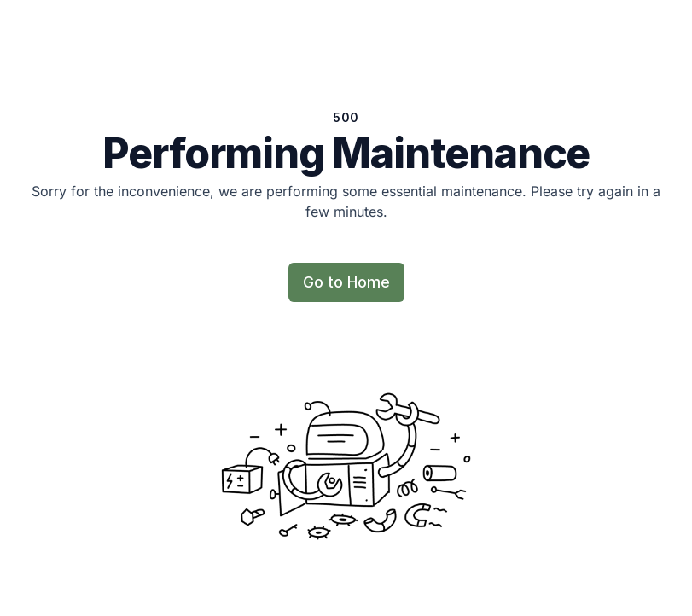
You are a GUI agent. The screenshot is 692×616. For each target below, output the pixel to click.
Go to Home (346, 282)
